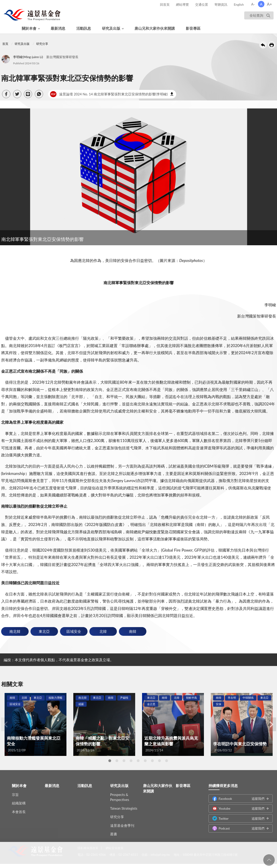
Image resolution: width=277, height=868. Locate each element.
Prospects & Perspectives (120, 794)
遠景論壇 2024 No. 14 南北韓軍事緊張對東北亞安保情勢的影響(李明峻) (109, 94)
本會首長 (19, 809)
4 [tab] (131, 761)
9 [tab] (167, 761)
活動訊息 (84, 28)
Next (272, 724)
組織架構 (19, 800)
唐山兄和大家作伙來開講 (155, 28)
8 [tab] (159, 761)
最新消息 (58, 28)
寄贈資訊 (221, 4)
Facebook (238, 795)
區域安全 (74, 631)
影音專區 (193, 28)
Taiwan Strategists (124, 805)
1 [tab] (110, 761)
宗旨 (15, 791)
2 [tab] (117, 761)
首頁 (5, 44)
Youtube (238, 805)
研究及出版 (111, 28)
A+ (270, 4)
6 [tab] (145, 761)
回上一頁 (263, 45)
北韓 (103, 631)
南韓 (133, 631)
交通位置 (202, 4)
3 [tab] (124, 761)
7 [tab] (152, 761)
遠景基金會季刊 (122, 822)
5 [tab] (138, 761)
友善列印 (272, 45)
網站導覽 (182, 4)
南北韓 (15, 631)
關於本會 (29, 28)
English (239, 4)
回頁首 (269, 860)
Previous (6, 724)
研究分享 (42, 44)
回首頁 (165, 4)
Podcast (238, 825)
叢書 (114, 831)
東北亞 (44, 631)
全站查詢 (256, 15)
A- (253, 4)
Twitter (238, 815)
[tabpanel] (36, 724)
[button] (6, 94)
